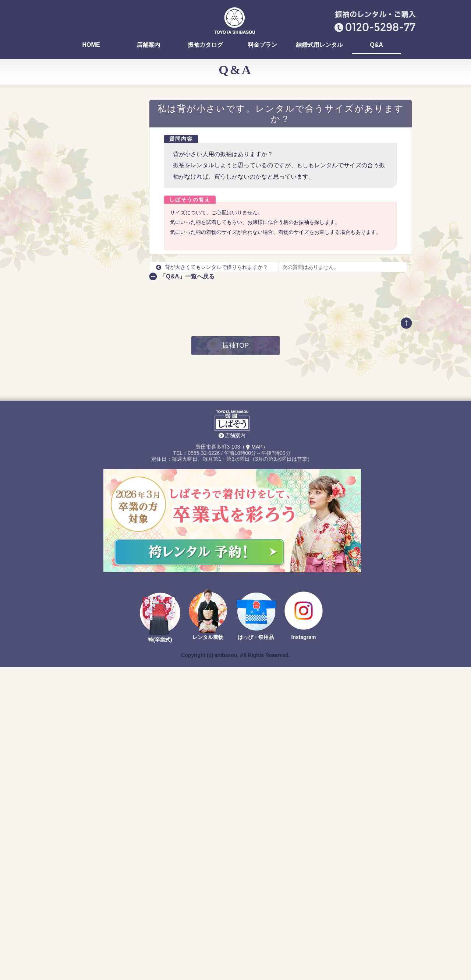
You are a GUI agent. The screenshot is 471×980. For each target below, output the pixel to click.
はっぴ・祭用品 (256, 950)
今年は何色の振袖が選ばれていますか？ (99, 267)
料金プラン (262, 45)
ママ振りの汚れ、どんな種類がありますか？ (99, 144)
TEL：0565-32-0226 (93, 543)
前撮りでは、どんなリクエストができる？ (99, 254)
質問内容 (181, 139)
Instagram (304, 950)
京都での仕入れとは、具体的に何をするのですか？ (99, 281)
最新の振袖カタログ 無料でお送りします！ (99, 492)
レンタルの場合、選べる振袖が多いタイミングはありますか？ (99, 312)
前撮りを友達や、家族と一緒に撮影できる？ (99, 383)
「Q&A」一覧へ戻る (187, 276)
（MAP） (254, 760)
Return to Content (79, 623)
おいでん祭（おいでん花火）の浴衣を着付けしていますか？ (99, 127)
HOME (91, 45)
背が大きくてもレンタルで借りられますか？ (212, 267)
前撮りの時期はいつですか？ (96, 355)
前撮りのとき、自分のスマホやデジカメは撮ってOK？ (100, 369)
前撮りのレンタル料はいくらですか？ (99, 240)
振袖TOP (236, 658)
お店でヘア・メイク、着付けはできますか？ (99, 199)
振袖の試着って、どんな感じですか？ (99, 185)
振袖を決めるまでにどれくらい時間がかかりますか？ (99, 172)
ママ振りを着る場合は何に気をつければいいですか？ (99, 158)
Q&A (376, 45)
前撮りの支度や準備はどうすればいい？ (99, 342)
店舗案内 (148, 45)
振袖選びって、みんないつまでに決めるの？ (99, 212)
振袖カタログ (205, 45)
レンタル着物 (208, 950)
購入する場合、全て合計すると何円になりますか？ (99, 295)
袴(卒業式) (160, 953)
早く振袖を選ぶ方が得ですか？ (99, 226)
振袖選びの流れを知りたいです (99, 328)
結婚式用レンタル (319, 45)
